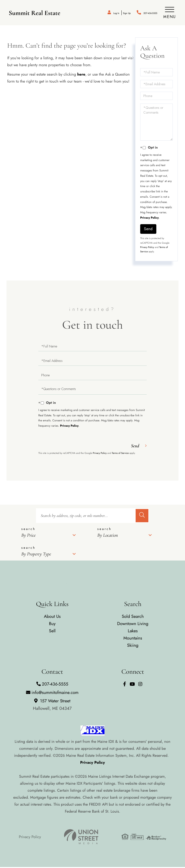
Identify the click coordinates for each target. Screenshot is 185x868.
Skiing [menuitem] (133, 646)
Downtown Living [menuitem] (133, 625)
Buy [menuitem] (52, 625)
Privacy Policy (149, 219)
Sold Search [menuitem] (133, 617)
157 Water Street (52, 705)
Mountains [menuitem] (133, 639)
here (81, 75)
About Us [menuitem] (52, 617)
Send (148, 230)
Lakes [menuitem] (133, 632)
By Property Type (36, 555)
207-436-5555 (145, 13)
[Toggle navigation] (169, 13)
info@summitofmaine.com (52, 693)
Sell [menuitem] (52, 632)
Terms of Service (120, 454)
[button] (142, 517)
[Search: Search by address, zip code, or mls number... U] (85, 517)
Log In (99, 13)
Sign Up (114, 13)
